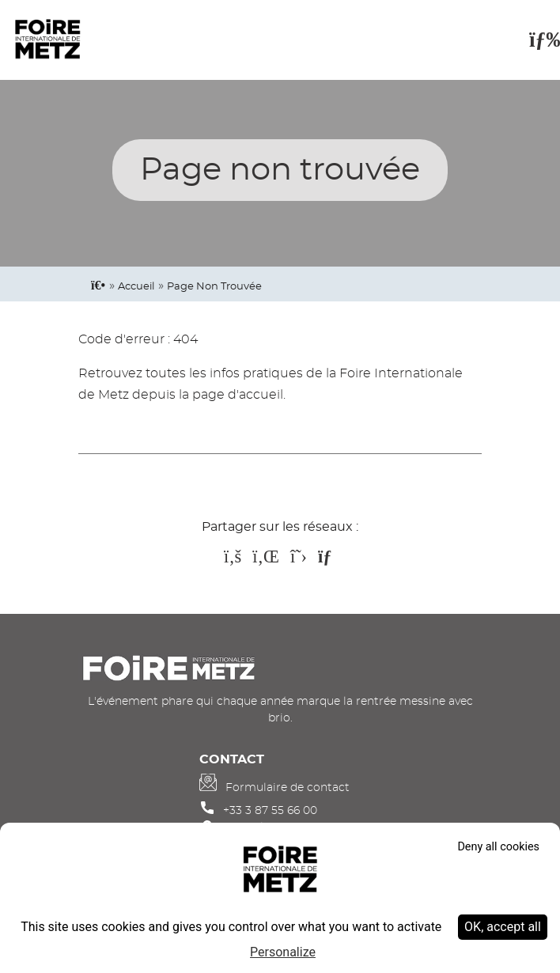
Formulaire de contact (288, 787)
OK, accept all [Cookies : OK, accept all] (503, 927)
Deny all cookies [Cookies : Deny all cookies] (498, 847)
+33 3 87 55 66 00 (270, 810)
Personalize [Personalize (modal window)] (283, 952)
